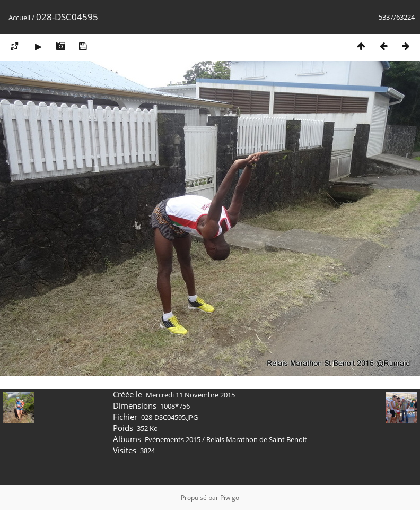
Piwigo (230, 498)
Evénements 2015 (173, 439)
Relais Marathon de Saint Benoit (257, 439)
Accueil (19, 18)
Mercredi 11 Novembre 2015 (190, 395)
